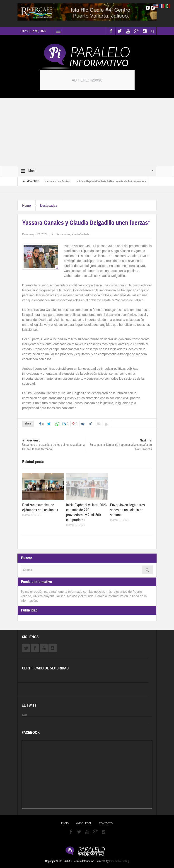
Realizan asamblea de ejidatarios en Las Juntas (40, 507)
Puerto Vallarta (81, 234)
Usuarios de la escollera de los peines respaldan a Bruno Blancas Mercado (55, 445)
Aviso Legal (84, 823)
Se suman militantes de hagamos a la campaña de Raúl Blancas (120, 445)
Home (27, 205)
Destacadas (49, 205)
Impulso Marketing (119, 861)
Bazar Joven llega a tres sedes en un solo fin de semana (127, 510)
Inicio (65, 823)
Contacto (106, 823)
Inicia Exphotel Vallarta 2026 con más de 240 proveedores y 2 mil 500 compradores (86, 512)
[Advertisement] (87, 132)
